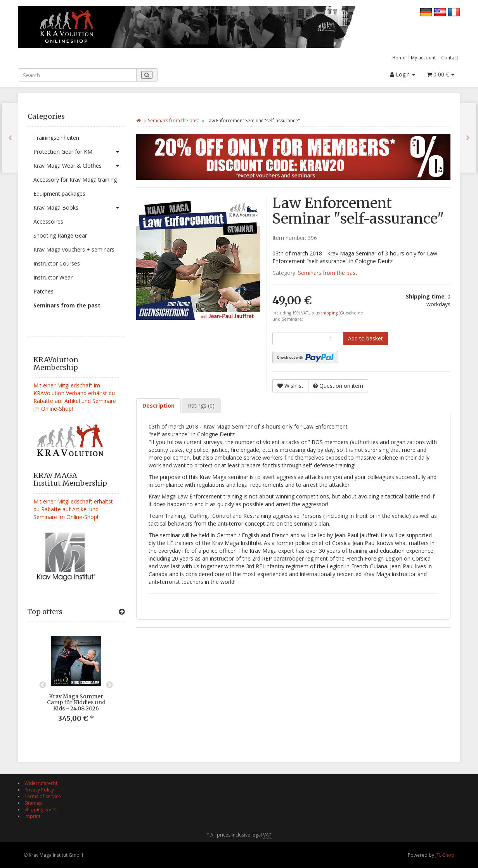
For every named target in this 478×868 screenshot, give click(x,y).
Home (399, 57)
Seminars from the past (67, 305)
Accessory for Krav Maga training (75, 180)
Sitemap (33, 803)
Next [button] (109, 685)
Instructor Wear (53, 277)
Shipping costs (40, 810)
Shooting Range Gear (60, 235)
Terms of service (43, 796)
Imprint (32, 816)
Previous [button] (43, 685)
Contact (450, 57)
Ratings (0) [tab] (201, 405)
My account (423, 57)
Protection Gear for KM (79, 152)
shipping (330, 313)
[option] (76, 685)
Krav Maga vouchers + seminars (74, 249)
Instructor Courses (57, 263)
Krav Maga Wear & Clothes (79, 166)
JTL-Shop (445, 855)
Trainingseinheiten (56, 138)
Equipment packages (59, 194)
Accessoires (48, 221)
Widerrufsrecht (41, 783)
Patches (43, 291)
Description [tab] (158, 405)
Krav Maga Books (79, 208)
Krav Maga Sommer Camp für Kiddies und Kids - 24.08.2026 (76, 702)
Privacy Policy (39, 790)
